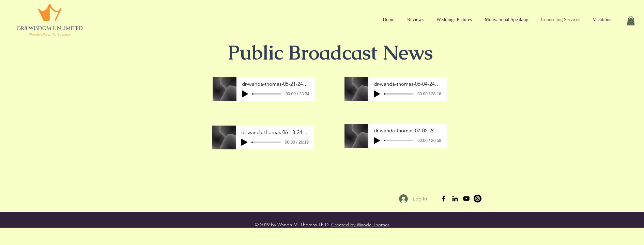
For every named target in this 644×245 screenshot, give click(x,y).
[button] (631, 21)
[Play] (245, 94)
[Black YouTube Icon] (466, 199)
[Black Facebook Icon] (444, 199)
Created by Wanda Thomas (360, 225)
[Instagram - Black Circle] (478, 199)
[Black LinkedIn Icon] (455, 199)
